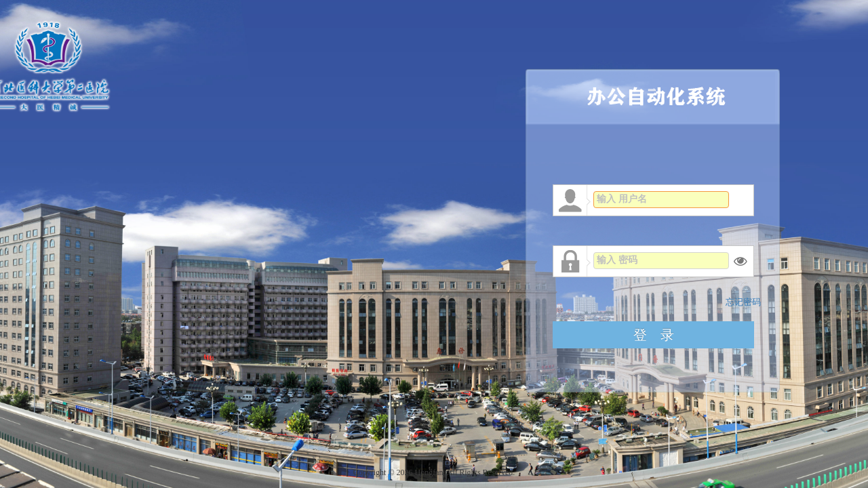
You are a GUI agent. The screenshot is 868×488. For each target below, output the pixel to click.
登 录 (654, 335)
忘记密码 (743, 302)
